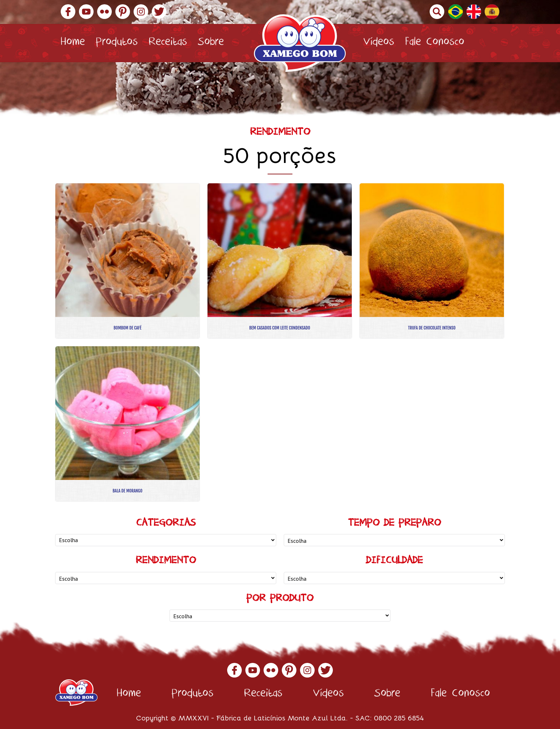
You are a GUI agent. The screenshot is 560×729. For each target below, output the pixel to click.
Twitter (159, 12)
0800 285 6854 (399, 717)
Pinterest (123, 12)
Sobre (211, 43)
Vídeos (379, 43)
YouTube (86, 12)
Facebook (68, 12)
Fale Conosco (435, 43)
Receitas (168, 43)
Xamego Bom (300, 43)
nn (166, 540)
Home (73, 43)
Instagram (141, 12)
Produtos (117, 43)
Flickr (104, 12)
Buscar (437, 12)
